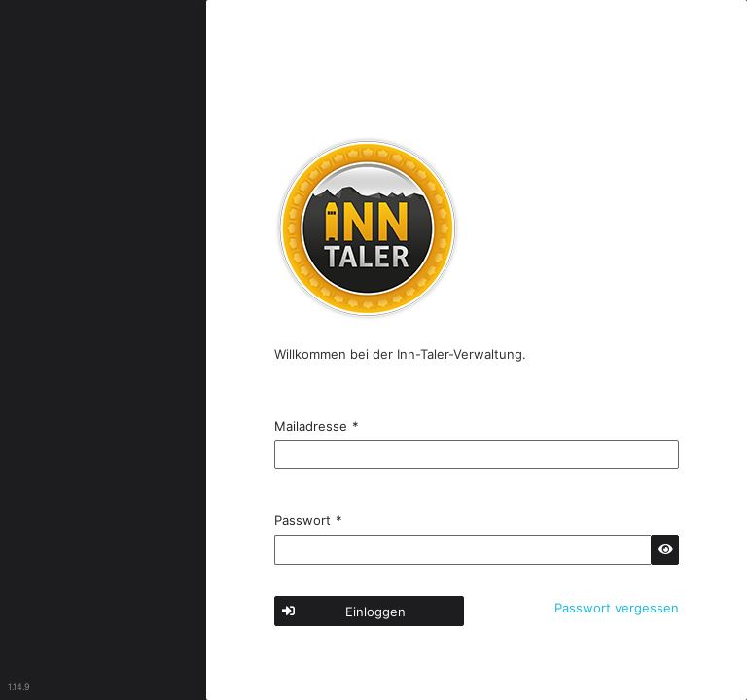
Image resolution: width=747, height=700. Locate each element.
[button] (665, 550)
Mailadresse (317, 426)
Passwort (308, 520)
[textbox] (477, 455)
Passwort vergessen (617, 608)
